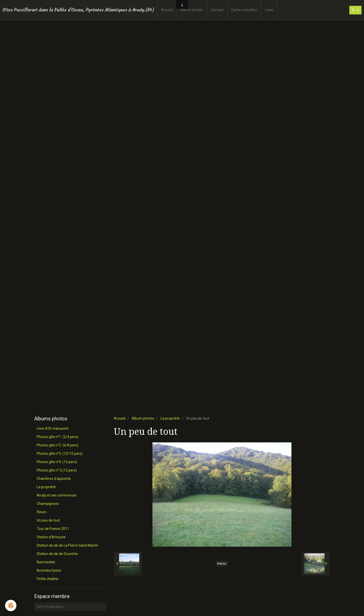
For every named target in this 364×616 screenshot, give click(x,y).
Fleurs (41, 512)
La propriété (170, 418)
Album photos (192, 10)
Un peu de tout (48, 520)
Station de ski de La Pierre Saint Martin (67, 545)
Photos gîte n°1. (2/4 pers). (58, 437)
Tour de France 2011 (53, 529)
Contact (217, 10)
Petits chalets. (48, 579)
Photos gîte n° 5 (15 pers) (57, 470)
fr (354, 10)
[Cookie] (11, 605)
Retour (222, 564)
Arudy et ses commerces (57, 495)
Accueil (167, 10)
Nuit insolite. (46, 562)
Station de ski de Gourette (57, 554)
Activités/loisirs (49, 570)
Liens (269, 10)
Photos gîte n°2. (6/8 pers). (58, 445)
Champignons (48, 504)
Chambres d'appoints (54, 479)
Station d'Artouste (51, 537)
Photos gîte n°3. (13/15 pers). (60, 454)
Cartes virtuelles (244, 10)
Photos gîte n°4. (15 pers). (57, 462)
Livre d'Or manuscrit (53, 428)
